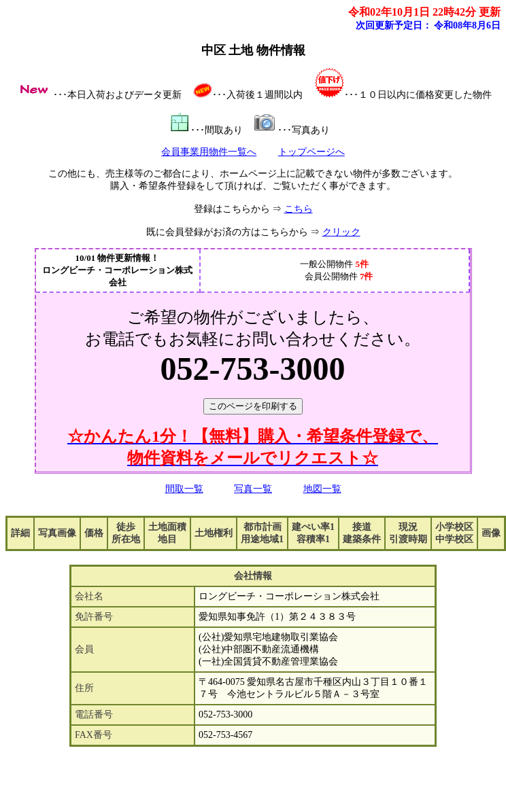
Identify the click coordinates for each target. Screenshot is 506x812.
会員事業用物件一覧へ (209, 152)
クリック (341, 232)
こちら (299, 209)
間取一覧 (184, 489)
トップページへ (311, 152)
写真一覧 (253, 489)
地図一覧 (322, 489)
